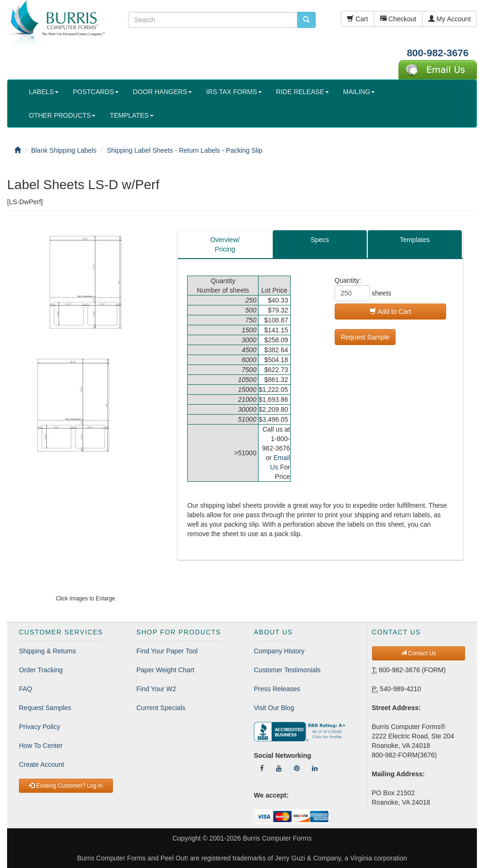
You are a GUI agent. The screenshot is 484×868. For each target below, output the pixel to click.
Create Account (42, 764)
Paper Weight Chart (166, 670)
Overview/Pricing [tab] (225, 244)
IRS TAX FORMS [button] (234, 92)
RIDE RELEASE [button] (302, 92)
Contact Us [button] (419, 653)
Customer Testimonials (287, 670)
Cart (357, 19)
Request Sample (365, 337)
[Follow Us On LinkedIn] (315, 768)
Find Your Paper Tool (167, 651)
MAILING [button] (359, 92)
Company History (279, 651)
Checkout (398, 19)
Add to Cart (390, 312)
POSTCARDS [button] (96, 92)
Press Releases (277, 689)
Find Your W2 (156, 689)
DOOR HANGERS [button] (162, 92)
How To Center (41, 746)
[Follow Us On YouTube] (279, 768)
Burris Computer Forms (277, 838)
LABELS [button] (44, 92)
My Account (449, 19)
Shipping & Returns (48, 651)
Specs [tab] (320, 240)
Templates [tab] (415, 240)
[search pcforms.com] (306, 20)
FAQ (26, 689)
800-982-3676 (438, 53)
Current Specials (161, 708)
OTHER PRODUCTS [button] (62, 115)
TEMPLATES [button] (131, 115)
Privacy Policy (39, 727)
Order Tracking (41, 670)
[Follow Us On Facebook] (262, 768)
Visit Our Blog (274, 708)
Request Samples (45, 708)
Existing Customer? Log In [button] (66, 786)
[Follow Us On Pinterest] (297, 768)
